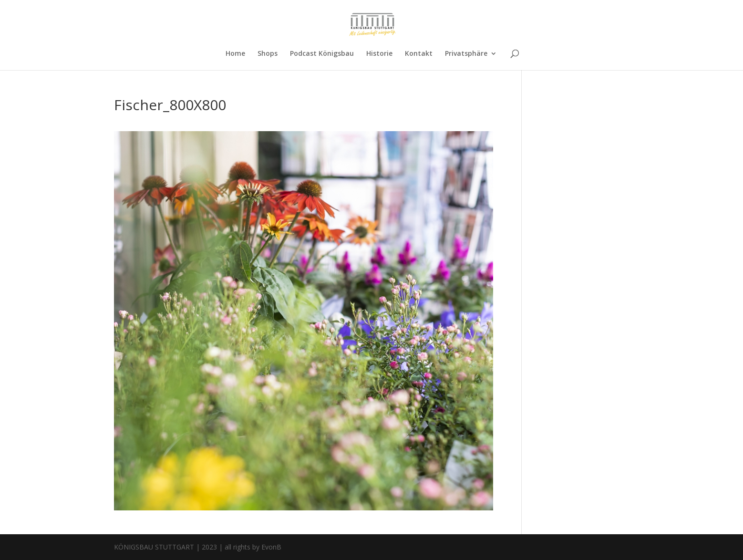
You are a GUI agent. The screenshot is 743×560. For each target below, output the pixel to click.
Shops (268, 54)
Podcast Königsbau (322, 54)
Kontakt (419, 54)
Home (235, 54)
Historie (379, 54)
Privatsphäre (466, 54)
